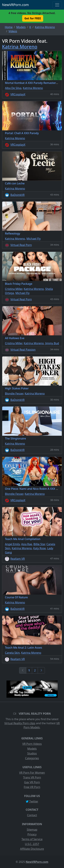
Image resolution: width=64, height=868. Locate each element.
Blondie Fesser (14, 394)
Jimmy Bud (52, 343)
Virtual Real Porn (21, 245)
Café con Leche (15, 183)
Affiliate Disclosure (32, 849)
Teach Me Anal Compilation (23, 539)
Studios (32, 753)
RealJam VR (18, 559)
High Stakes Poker (17, 388)
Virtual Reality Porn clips (20, 723)
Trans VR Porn (32, 777)
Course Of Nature (16, 597)
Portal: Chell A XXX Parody (22, 133)
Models (32, 749)
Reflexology (13, 233)
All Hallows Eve (15, 338)
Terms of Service (32, 839)
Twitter (32, 801)
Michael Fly (34, 239)
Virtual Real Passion (23, 350)
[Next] (41, 670)
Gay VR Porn (32, 782)
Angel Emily (12, 544)
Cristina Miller (14, 289)
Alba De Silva (13, 88)
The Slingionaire (15, 438)
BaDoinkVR (17, 195)
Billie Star (39, 544)
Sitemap (32, 830)
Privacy (32, 834)
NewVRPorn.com (15, 5)
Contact (32, 815)
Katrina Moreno (20, 46)
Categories (32, 758)
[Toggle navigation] (57, 5)
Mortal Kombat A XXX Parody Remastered (32, 83)
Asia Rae (27, 544)
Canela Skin (12, 653)
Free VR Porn (32, 787)
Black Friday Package (19, 284)
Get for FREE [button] (33, 18)
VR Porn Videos (32, 744)
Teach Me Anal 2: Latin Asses (23, 648)
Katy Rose (40, 548)
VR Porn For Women (32, 773)
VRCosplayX (18, 94)
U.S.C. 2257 (32, 844)
